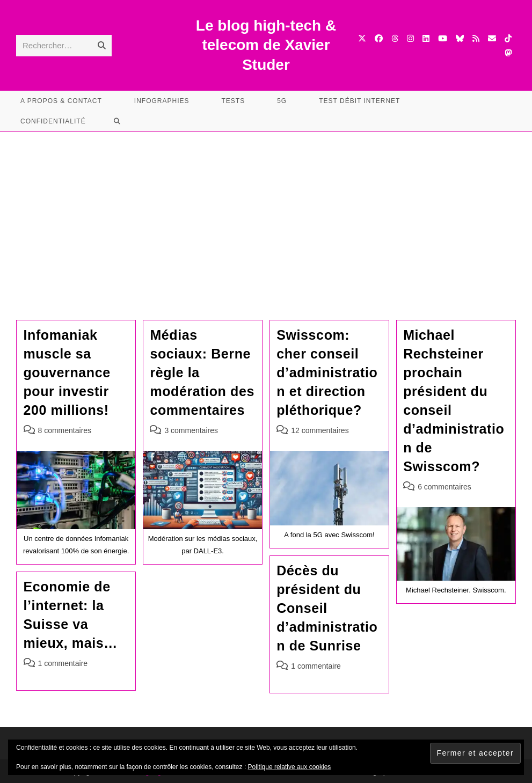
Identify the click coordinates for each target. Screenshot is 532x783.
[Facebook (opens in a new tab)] (379, 38)
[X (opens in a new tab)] (362, 38)
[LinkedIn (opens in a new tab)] (426, 38)
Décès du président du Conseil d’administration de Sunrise (327, 608)
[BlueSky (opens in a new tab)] (460, 38)
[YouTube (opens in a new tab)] (443, 38)
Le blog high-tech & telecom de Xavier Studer (266, 45)
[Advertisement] (266, 213)
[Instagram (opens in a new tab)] (410, 38)
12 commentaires (320, 430)
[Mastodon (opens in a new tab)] (508, 53)
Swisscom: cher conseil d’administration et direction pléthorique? (327, 372)
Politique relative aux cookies (290, 767)
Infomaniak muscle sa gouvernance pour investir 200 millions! (67, 372)
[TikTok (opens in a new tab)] (508, 38)
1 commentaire (316, 666)
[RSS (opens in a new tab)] (476, 38)
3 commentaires (191, 430)
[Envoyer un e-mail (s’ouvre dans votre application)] (492, 38)
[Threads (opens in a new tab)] (395, 38)
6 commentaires (444, 487)
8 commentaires (65, 430)
